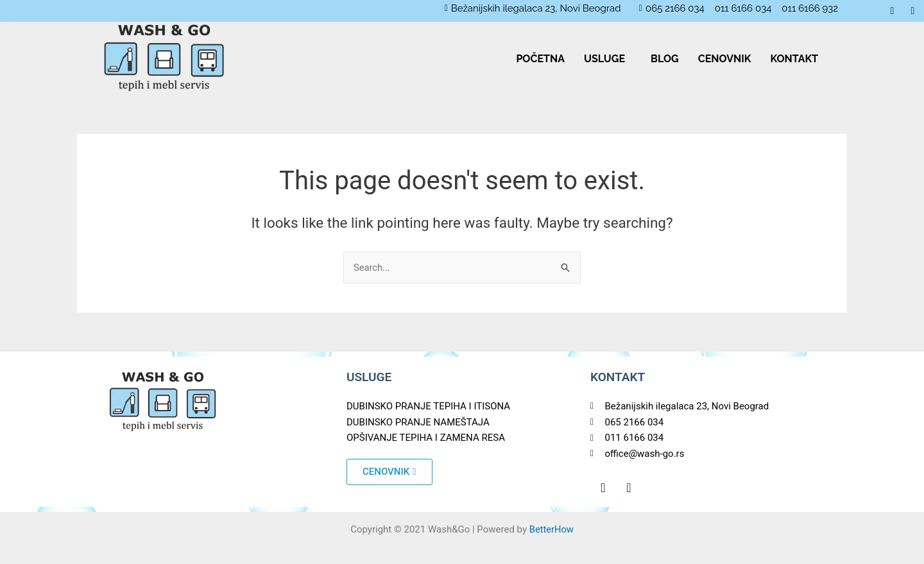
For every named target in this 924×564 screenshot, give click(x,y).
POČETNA (540, 59)
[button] (608, 59)
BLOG (665, 59)
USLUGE (604, 59)
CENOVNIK (725, 59)
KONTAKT (794, 59)
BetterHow (552, 529)
